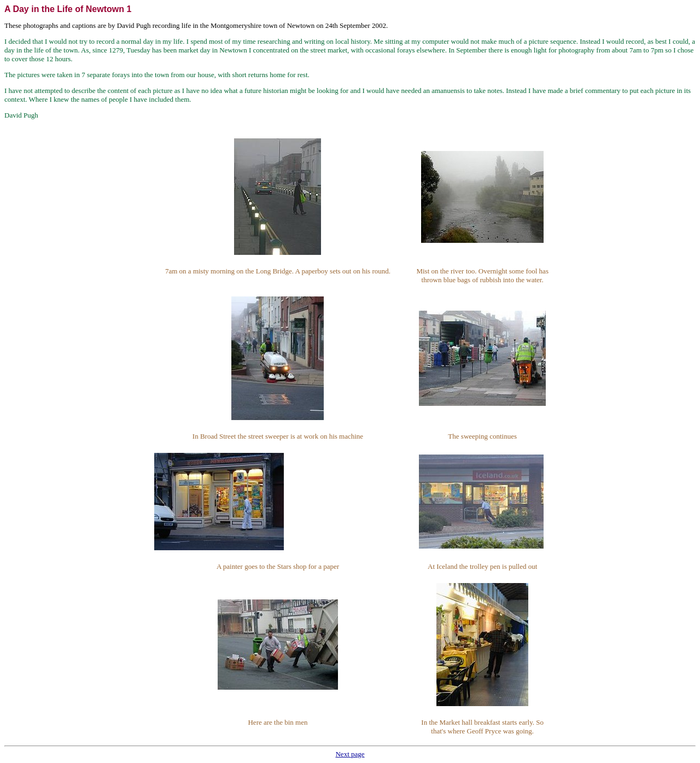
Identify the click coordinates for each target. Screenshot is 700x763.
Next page (350, 754)
